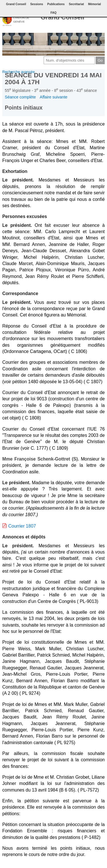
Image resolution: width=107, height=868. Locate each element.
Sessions (37, 4)
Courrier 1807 (22, 526)
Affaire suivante (53, 97)
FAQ (53, 13)
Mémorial (95, 4)
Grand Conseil (62, 17)
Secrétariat (76, 4)
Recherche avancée (19, 72)
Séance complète (20, 97)
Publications (56, 4)
